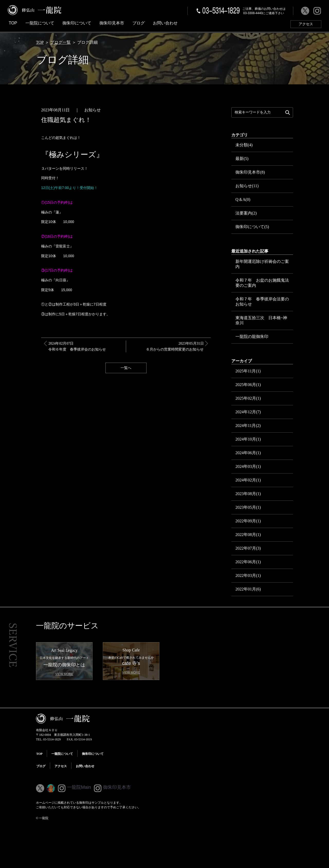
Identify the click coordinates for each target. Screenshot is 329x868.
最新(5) (242, 159)
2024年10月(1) (248, 439)
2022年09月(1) (248, 521)
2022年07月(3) (248, 548)
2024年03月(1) (248, 466)
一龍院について (40, 23)
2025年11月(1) (248, 371)
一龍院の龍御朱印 (252, 337)
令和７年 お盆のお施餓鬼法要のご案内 (262, 283)
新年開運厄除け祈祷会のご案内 (262, 264)
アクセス (306, 24)
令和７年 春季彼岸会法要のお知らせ (262, 302)
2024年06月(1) (248, 453)
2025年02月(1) (248, 398)
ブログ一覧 (60, 42)
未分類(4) (244, 145)
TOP (13, 23)
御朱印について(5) (252, 227)
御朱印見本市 (112, 23)
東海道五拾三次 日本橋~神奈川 (261, 320)
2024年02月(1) (248, 480)
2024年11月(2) (248, 426)
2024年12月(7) (248, 412)
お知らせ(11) (247, 186)
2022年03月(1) (248, 575)
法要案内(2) (246, 213)
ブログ (139, 23)
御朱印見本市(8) (250, 172)
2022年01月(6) (248, 589)
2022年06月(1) (248, 562)
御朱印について (77, 23)
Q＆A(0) (243, 199)
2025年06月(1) (248, 385)
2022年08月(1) (248, 535)
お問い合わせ (165, 23)
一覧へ (126, 368)
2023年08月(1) (248, 494)
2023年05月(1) (248, 507)
